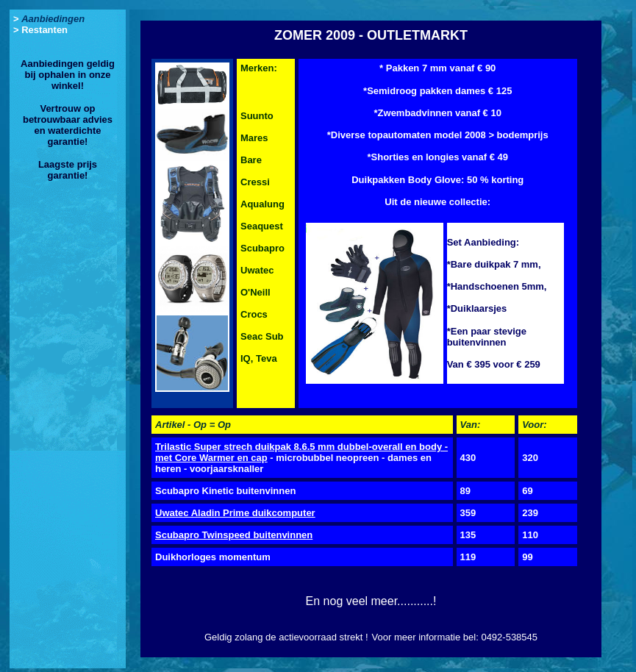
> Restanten (40, 30)
